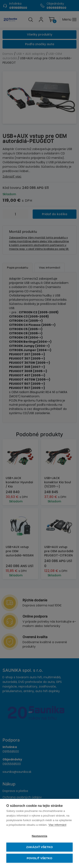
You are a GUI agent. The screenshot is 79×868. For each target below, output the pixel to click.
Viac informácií (57, 825)
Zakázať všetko (40, 847)
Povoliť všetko (39, 858)
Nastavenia (39, 836)
